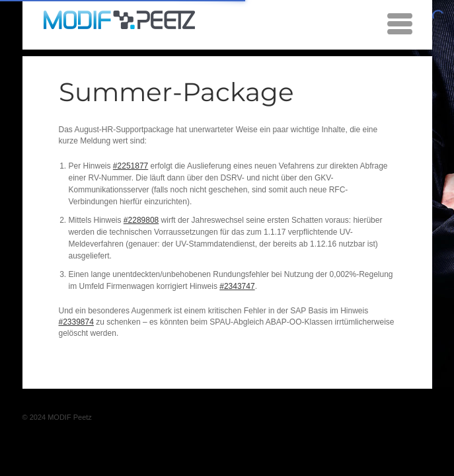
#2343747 (237, 286)
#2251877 (131, 166)
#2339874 (76, 322)
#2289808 (141, 220)
